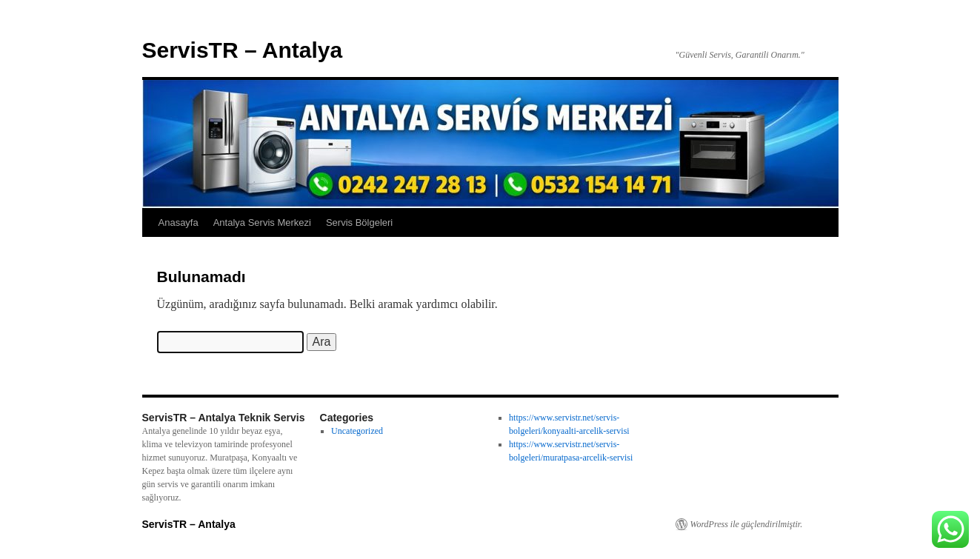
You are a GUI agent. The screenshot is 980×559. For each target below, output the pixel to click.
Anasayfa (179, 222)
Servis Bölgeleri (359, 222)
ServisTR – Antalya (243, 50)
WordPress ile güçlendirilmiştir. (747, 524)
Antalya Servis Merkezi (262, 222)
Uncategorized (357, 431)
